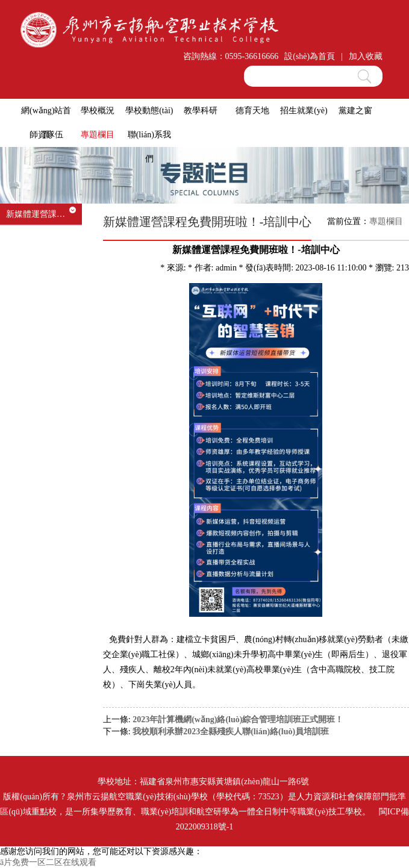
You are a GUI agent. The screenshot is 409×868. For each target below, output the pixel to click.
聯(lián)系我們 (149, 147)
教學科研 (201, 111)
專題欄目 (98, 135)
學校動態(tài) (149, 111)
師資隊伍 (46, 135)
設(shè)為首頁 (310, 56)
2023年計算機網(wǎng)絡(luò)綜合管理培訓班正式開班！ (238, 720)
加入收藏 (366, 56)
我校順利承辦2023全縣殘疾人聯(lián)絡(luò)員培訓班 (231, 732)
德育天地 (252, 111)
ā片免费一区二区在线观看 (48, 862)
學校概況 (98, 111)
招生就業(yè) (304, 111)
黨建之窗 (355, 111)
